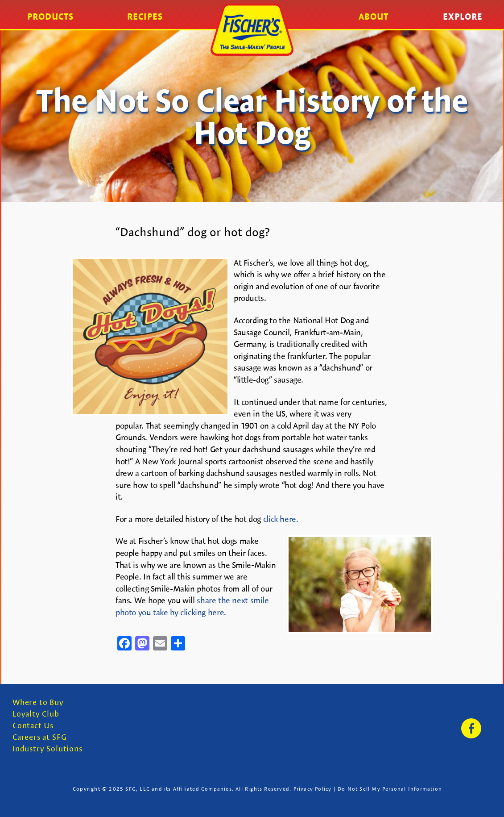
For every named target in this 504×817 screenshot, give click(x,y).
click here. (281, 519)
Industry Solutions (48, 749)
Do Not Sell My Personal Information (390, 789)
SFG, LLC (138, 789)
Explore (463, 17)
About (374, 17)
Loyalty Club (36, 714)
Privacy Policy (313, 789)
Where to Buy (38, 702)
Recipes (145, 17)
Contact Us (33, 726)
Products (50, 17)
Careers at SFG (39, 737)
